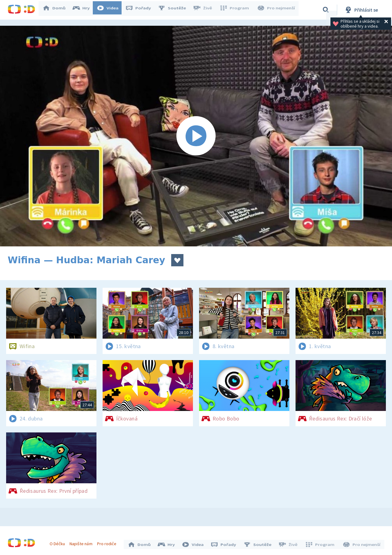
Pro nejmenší (277, 10)
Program (236, 10)
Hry (84, 10)
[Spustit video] (196, 136)
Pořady (141, 10)
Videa (111, 10)
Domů (57, 10)
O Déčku (59, 542)
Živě (205, 10)
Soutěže (175, 10)
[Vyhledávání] (326, 10)
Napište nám (82, 542)
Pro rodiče (108, 542)
